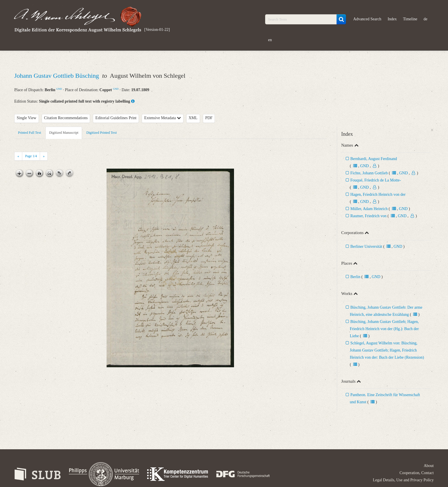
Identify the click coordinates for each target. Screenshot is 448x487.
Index (392, 19)
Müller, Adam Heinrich (369, 209)
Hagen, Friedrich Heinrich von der (378, 194)
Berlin (355, 277)
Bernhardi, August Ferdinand (374, 159)
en (270, 40)
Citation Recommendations (66, 118)
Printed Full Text (30, 133)
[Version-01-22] (157, 30)
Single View (27, 118)
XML (193, 118)
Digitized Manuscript (64, 133)
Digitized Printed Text (101, 133)
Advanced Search (367, 19)
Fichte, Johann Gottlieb (369, 173)
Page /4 (31, 156)
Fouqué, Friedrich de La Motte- (376, 180)
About (429, 466)
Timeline (410, 19)
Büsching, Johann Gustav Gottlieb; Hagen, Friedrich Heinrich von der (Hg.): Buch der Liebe (384, 329)
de (426, 19)
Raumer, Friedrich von (368, 216)
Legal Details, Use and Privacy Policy (403, 480)
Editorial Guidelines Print (116, 118)
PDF (209, 118)
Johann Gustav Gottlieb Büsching (57, 76)
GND (59, 89)
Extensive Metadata (163, 118)
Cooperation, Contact (417, 473)
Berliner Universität (366, 247)
